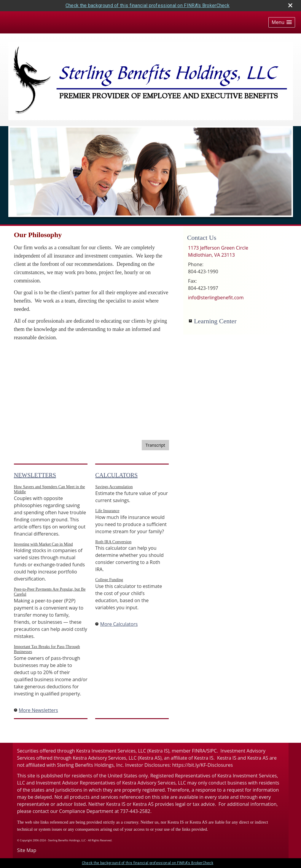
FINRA (199, 751)
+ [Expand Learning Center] (190, 321)
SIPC (212, 751)
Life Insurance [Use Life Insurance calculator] (107, 511)
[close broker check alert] (290, 5)
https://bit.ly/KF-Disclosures (202, 765)
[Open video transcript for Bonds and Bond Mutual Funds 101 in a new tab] (155, 445)
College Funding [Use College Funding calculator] (109, 580)
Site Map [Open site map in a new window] (27, 850)
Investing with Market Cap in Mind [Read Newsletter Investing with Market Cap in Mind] (43, 544)
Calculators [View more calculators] (116, 475)
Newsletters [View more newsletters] (35, 475)
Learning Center (215, 321)
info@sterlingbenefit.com (216, 298)
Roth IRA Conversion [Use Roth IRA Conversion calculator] (113, 542)
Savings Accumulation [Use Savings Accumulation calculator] (114, 487)
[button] (282, 22)
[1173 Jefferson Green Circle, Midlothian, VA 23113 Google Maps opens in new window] (218, 251)
